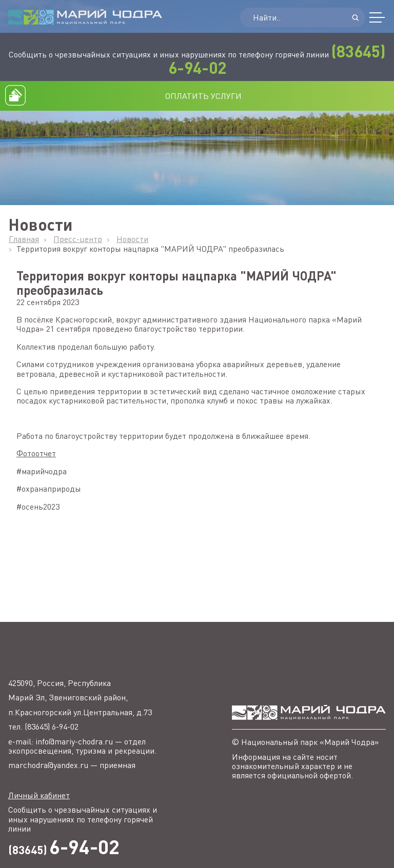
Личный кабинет (39, 795)
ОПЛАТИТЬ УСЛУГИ (203, 96)
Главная (24, 239)
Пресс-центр (78, 239)
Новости (132, 239)
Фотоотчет (36, 453)
